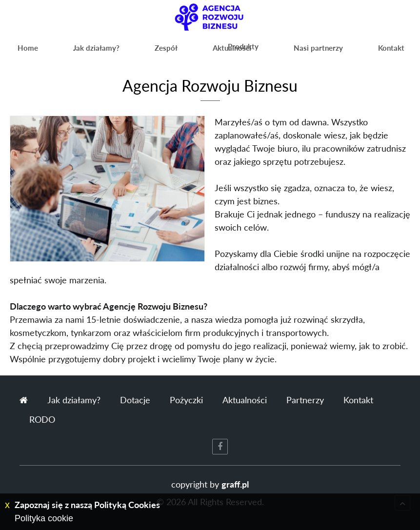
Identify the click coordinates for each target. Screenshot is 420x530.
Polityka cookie (44, 518)
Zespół (130, 51)
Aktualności (181, 51)
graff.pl (235, 484)
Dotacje (135, 400)
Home (20, 51)
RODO (42, 419)
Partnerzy (305, 400)
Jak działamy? (74, 51)
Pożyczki (186, 400)
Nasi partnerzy (317, 51)
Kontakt (390, 51)
